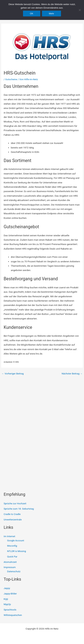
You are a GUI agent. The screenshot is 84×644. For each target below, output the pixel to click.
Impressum (10, 567)
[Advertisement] (30, 417)
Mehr (52, 14)
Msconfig (12, 546)
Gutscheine (11, 79)
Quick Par (12, 557)
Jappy (7, 588)
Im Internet (9, 536)
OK (32, 14)
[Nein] (80, 10)
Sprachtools (10, 610)
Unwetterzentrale (13, 519)
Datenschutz (14, 571)
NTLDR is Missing (17, 551)
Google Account (16, 540)
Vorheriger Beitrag (13, 374)
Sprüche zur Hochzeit (15, 503)
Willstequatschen (13, 615)
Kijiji (6, 599)
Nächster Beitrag (72, 374)
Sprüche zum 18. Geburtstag (19, 509)
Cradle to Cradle (12, 514)
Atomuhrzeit (10, 562)
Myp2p (7, 604)
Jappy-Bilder (10, 594)
